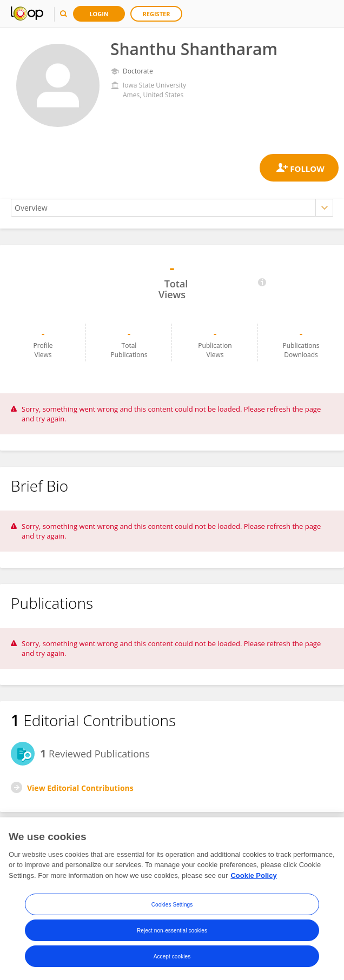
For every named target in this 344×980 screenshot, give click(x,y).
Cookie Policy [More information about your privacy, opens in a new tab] (253, 878)
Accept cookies (172, 959)
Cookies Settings (172, 907)
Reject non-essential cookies (172, 933)
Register (157, 14)
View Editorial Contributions (80, 788)
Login (99, 14)
